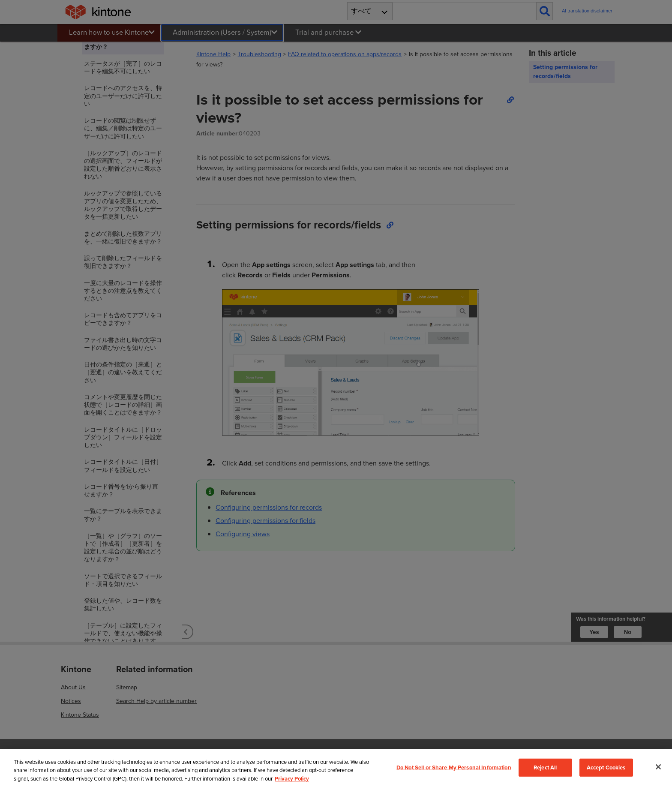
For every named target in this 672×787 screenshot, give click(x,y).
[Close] (658, 767)
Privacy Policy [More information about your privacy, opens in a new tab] (292, 779)
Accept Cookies (606, 767)
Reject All (545, 767)
